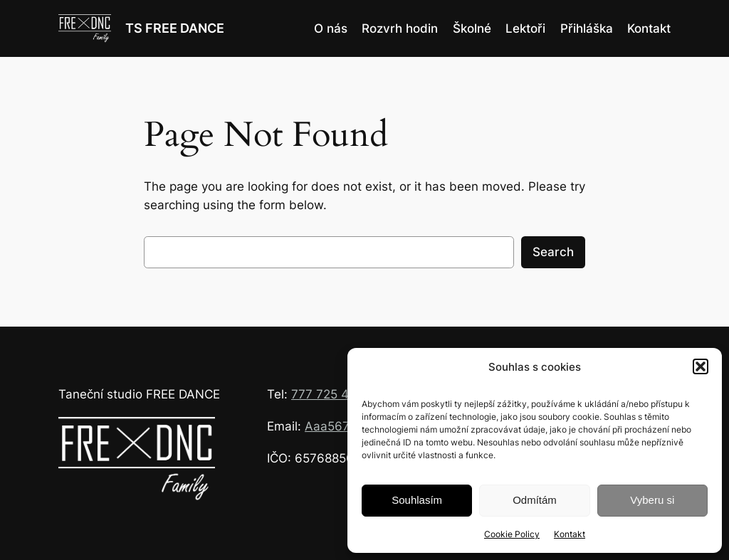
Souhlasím (417, 500)
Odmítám (535, 500)
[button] (701, 366)
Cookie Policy (512, 534)
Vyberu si (652, 500)
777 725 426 (327, 394)
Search (553, 252)
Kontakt (570, 534)
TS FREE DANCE (175, 28)
